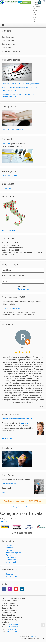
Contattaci (9, 574)
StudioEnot (33, 636)
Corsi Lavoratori (8, 37)
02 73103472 (13, 629)
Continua (3, 521)
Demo (4, 492)
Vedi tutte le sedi (9, 230)
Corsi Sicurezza (8, 41)
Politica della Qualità (10, 176)
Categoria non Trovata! (21, 507)
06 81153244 (12, 632)
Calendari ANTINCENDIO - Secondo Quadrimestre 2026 (23, 84)
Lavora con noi (11, 560)
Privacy (8, 555)
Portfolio (9, 550)
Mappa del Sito (11, 576)
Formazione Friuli (6, 507)
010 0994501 (14, 627)
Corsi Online (23, 289)
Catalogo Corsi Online (10, 484)
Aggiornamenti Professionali (12, 51)
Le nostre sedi (11, 562)
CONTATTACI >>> (9, 438)
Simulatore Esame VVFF (11, 308)
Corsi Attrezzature (9, 44)
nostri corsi (24, 423)
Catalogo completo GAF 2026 (13, 129)
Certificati (9, 548)
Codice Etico (7, 188)
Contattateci (6, 144)
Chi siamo (9, 545)
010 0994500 (26, 3)
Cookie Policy (11, 557)
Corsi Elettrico (7, 48)
